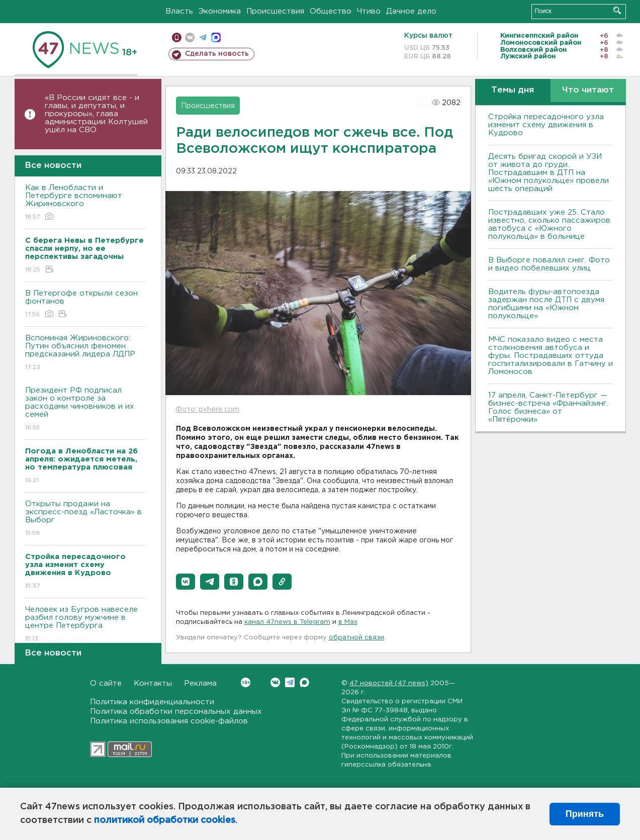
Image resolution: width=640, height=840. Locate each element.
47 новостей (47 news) (389, 683)
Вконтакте (246, 682)
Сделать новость (217, 54)
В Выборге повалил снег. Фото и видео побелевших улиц (549, 264)
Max (304, 682)
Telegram (290, 682)
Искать (617, 10)
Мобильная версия (177, 37)
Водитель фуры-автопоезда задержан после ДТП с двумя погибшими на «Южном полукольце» (546, 304)
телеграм (203, 37)
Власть (179, 11)
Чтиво (369, 11)
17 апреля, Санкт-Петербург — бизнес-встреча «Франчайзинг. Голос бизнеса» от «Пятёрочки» (548, 407)
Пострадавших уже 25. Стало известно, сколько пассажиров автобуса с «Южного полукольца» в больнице (549, 224)
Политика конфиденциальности (152, 702)
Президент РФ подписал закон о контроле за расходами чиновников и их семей (85, 409)
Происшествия (275, 11)
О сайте (106, 683)
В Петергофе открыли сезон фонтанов (85, 304)
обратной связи (356, 638)
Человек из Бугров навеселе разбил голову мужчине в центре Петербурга (85, 625)
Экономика (220, 11)
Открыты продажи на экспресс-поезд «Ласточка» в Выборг (85, 519)
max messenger (216, 37)
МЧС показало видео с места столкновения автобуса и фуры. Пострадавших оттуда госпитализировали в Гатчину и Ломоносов (551, 356)
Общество (331, 11)
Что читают (588, 90)
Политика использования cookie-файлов (169, 721)
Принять (585, 814)
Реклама (200, 683)
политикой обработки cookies (165, 820)
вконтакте (190, 37)
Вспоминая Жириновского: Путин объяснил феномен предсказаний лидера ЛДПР (85, 353)
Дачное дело (411, 11)
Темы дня (513, 90)
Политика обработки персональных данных (176, 712)
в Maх (348, 622)
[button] (186, 582)
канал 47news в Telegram (287, 622)
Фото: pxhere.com (207, 410)
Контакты (153, 683)
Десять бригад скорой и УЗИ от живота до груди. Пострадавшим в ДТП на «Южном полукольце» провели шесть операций (548, 173)
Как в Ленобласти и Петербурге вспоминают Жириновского (85, 203)
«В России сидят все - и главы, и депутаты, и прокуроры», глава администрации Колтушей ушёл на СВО (96, 114)
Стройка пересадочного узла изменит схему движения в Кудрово (546, 125)
